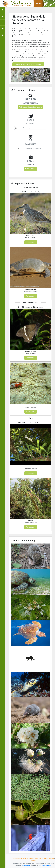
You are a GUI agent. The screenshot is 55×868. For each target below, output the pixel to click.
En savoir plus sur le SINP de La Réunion (28, 64)
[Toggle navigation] (4, 4)
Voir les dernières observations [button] (31, 107)
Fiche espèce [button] (31, 242)
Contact (34, 860)
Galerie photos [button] (31, 169)
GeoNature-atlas (26, 865)
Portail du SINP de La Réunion (32, 858)
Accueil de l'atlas (17, 858)
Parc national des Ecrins (46, 865)
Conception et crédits (48, 858)
